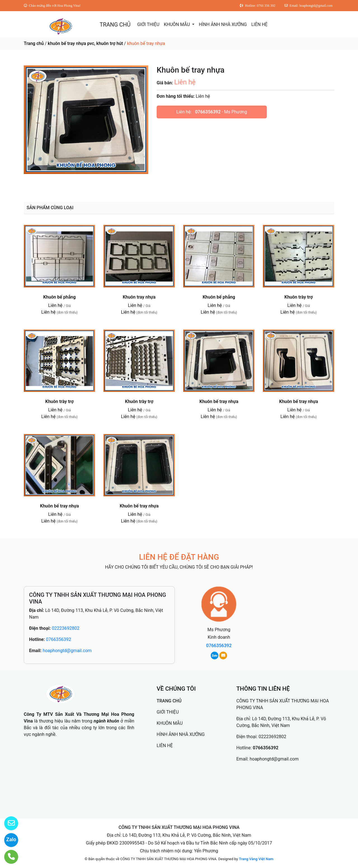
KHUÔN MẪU (177, 24)
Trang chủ (34, 43)
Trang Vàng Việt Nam (256, 859)
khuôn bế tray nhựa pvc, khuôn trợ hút (85, 43)
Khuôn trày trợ (299, 297)
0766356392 (208, 112)
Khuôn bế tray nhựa (219, 401)
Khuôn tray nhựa (139, 297)
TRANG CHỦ (115, 25)
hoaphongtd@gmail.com (67, 651)
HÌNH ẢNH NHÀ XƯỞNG (223, 24)
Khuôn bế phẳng (59, 297)
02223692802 (66, 628)
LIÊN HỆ (259, 24)
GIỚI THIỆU (148, 24)
